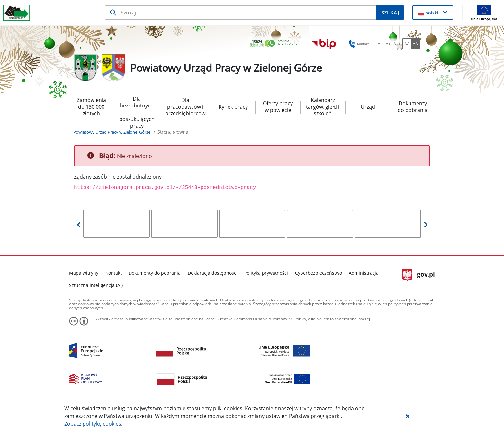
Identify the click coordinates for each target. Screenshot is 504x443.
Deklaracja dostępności (213, 273)
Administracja (364, 273)
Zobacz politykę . (93, 424)
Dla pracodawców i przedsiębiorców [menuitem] (185, 107)
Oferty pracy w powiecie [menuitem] (278, 107)
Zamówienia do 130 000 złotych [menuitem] (91, 107)
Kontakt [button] (358, 44)
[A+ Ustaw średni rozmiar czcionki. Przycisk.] (388, 44)
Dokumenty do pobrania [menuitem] (413, 107)
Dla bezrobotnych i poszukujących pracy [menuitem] (137, 107)
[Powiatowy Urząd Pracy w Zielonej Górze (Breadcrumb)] (112, 132)
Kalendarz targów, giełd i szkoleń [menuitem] (323, 107)
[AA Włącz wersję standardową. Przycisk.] (407, 44)
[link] (275, 44)
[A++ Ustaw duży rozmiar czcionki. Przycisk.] (397, 44)
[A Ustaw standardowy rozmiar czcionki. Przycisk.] (379, 44)
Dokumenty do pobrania (155, 273)
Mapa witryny (84, 273)
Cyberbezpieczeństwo (319, 273)
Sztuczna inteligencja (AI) (96, 285)
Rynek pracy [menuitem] (233, 107)
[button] (408, 416)
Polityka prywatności (266, 273)
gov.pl (419, 275)
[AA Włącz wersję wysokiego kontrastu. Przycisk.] (416, 44)
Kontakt (114, 273)
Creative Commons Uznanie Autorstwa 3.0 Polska (262, 319)
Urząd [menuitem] (368, 107)
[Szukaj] (241, 13)
